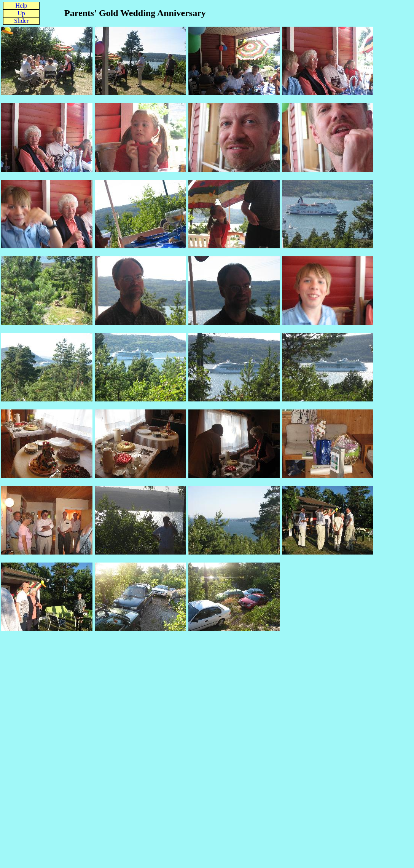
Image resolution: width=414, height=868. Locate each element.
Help (21, 6)
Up (21, 13)
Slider (21, 21)
